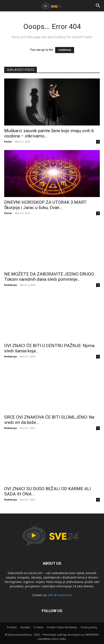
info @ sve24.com (60, 595)
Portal (8, 142)
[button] (98, 6)
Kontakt (25, 627)
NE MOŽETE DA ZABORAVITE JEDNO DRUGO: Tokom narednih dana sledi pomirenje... (49, 277)
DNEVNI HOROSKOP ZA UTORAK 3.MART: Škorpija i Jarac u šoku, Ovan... (46, 205)
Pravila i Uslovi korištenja (62, 627)
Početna (12, 627)
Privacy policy (89, 627)
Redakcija (11, 285)
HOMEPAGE (65, 50)
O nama (38, 627)
